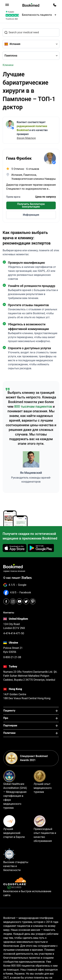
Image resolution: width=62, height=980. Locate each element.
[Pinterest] (33, 601)
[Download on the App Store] (15, 548)
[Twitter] (26, 601)
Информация (31, 215)
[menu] (7, 5)
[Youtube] (19, 601)
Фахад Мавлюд (26, 138)
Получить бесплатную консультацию (31, 205)
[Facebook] (6, 601)
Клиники (8, 65)
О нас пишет (17, 578)
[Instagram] (13, 601)
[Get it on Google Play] (41, 548)
